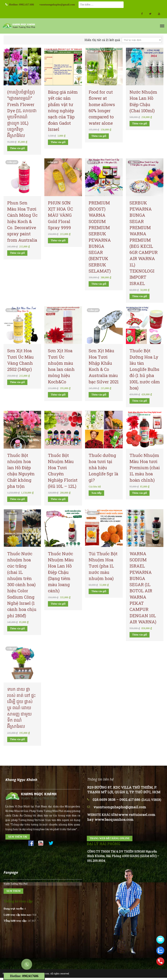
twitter (150, 14)
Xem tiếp (96, 493)
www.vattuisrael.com (137, 815)
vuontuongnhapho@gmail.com (57, 5)
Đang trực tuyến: (14, 909)
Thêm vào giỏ (17, 148)
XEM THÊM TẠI (18, 837)
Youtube (159, 14)
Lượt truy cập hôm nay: (18, 915)
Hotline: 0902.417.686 (22, 5)
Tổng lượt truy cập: (16, 921)
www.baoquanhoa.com (114, 819)
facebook (142, 14)
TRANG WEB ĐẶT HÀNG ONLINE (110, 838)
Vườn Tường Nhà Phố (15, 884)
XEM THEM (13, 891)
